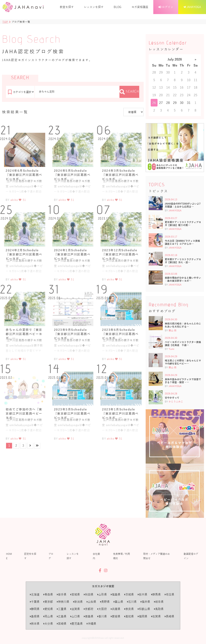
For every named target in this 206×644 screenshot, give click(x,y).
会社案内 (96, 556)
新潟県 (78, 602)
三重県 (62, 609)
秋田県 (89, 594)
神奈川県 (63, 602)
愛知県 (48, 609)
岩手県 (62, 594)
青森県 (48, 594)
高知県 (129, 616)
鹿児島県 (77, 624)
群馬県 (156, 594)
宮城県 (75, 594)
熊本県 (35, 624)
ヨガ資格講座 (140, 7)
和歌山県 (144, 609)
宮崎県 (62, 624)
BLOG (117, 7)
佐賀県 (156, 616)
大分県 (48, 624)
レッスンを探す (94, 7)
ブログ (51, 556)
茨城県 (129, 594)
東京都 (48, 602)
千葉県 (35, 602)
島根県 (35, 616)
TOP (5, 22)
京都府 (89, 609)
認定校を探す (30, 556)
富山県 (118, 602)
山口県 (75, 616)
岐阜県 (159, 602)
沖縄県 (91, 624)
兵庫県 (116, 609)
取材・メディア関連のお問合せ (157, 556)
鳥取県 (159, 609)
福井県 (145, 602)
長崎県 (169, 616)
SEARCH (129, 92)
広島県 (62, 616)
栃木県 (143, 594)
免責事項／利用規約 (122, 556)
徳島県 (89, 616)
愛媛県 (116, 616)
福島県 (116, 594)
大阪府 (102, 609)
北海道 (35, 594)
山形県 (102, 594)
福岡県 (143, 616)
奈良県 (129, 609)
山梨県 (91, 602)
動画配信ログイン (191, 556)
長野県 (105, 602)
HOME (9, 556)
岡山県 (48, 616)
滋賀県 (75, 609)
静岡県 (35, 609)
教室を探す (67, 7)
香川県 (102, 616)
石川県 (132, 602)
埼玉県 (169, 594)
